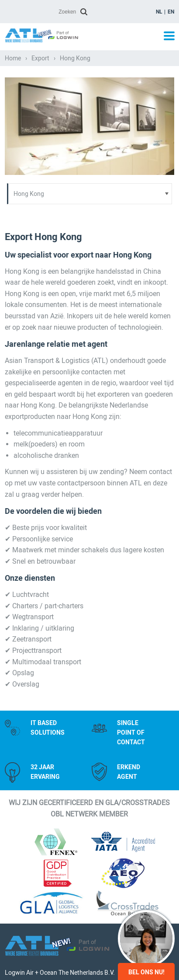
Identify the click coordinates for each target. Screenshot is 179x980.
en (171, 12)
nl (159, 12)
